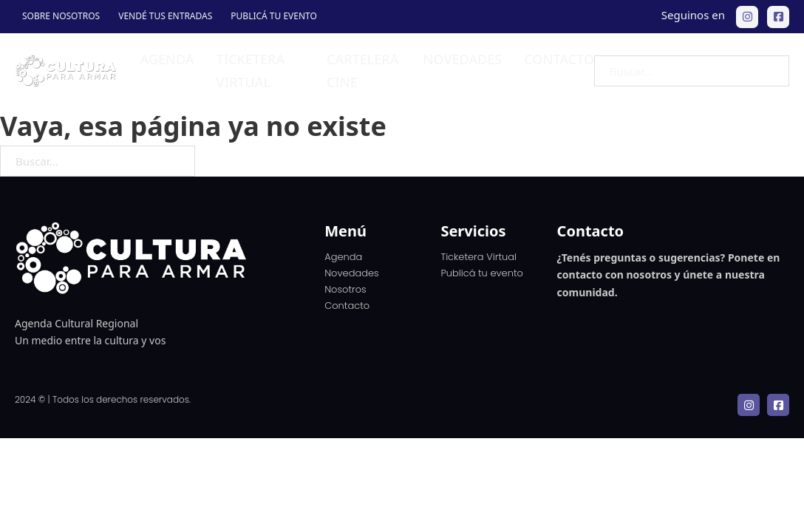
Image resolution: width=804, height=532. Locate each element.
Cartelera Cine (363, 71)
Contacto (559, 59)
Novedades (463, 59)
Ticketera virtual (251, 71)
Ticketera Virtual (478, 257)
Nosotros (345, 289)
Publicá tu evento (274, 16)
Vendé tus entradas (165, 16)
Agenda (167, 59)
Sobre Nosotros (61, 16)
